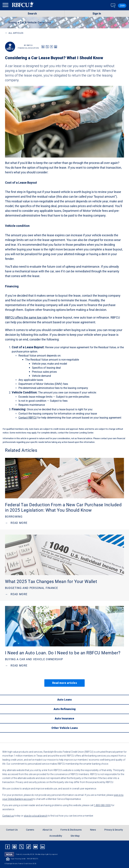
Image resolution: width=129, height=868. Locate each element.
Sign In (97, 14)
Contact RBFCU (28, 418)
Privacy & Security (114, 830)
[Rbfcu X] (21, 847)
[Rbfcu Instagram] (15, 847)
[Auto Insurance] (64, 718)
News (93, 830)
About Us (47, 830)
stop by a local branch (36, 816)
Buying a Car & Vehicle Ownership (30, 23)
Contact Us (12, 830)
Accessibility (56, 836)
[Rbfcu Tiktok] (29, 847)
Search (32, 14)
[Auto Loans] (64, 700)
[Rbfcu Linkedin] (42, 847)
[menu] (6, 6)
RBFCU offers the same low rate (26, 317)
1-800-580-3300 (102, 805)
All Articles (14, 33)
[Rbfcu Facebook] (8, 847)
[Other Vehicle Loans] (64, 728)
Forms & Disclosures (71, 830)
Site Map (75, 836)
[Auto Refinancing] (64, 709)
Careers (30, 830)
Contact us (8, 816)
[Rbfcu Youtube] (35, 847)
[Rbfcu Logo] (23, 6)
